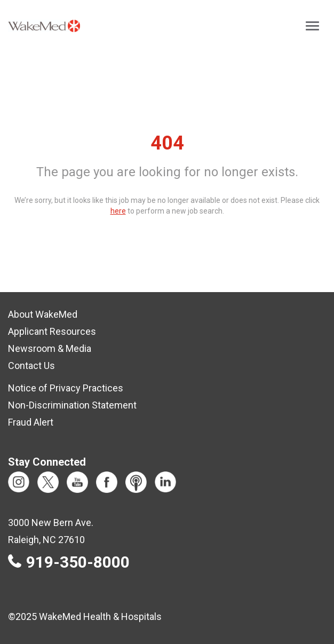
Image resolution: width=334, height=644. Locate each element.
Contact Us (31, 366)
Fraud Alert (31, 422)
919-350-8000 (78, 562)
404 (167, 143)
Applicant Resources (52, 331)
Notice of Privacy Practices (66, 388)
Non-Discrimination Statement (72, 405)
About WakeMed (43, 314)
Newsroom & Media (50, 348)
